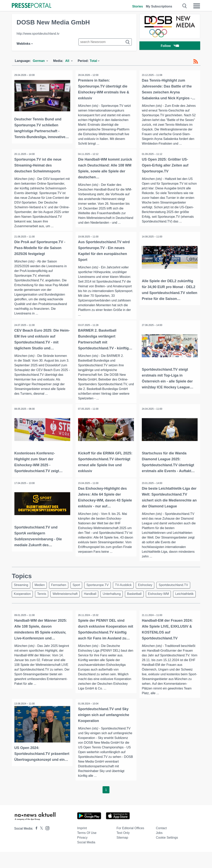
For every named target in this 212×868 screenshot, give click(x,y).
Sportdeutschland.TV (29, 600)
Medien (41, 590)
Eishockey (153, 590)
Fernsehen (62, 590)
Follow (170, 46)
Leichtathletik (52, 609)
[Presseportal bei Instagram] (46, 844)
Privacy (82, 854)
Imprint (82, 844)
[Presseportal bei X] (40, 845)
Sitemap (122, 854)
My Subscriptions (159, 6)
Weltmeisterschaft (105, 600)
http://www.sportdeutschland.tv (38, 34)
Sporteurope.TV (103, 590)
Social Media (86, 858)
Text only (123, 849)
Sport (80, 590)
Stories (137, 6)
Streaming (22, 590)
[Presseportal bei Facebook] (35, 845)
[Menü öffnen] (197, 6)
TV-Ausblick (130, 590)
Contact (161, 844)
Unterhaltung (154, 600)
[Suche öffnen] (185, 6)
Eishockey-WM (25, 609)
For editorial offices (130, 844)
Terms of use (87, 849)
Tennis (80, 600)
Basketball (178, 600)
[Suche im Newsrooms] (105, 42)
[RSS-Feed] (196, 61)
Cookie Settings (167, 854)
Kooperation (60, 600)
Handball (131, 600)
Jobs (159, 849)
